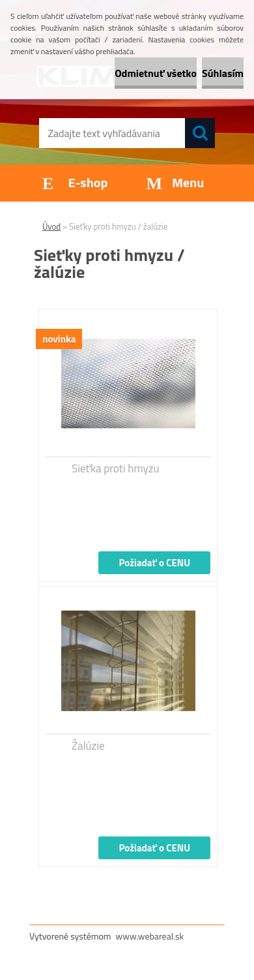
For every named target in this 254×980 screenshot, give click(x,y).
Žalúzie (88, 746)
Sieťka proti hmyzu (116, 468)
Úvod (51, 226)
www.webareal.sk (150, 936)
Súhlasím (223, 73)
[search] (200, 133)
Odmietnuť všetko (156, 73)
